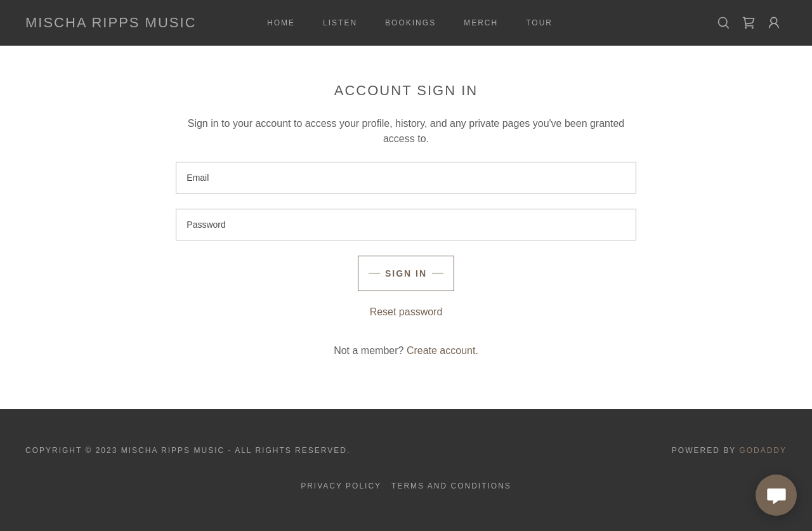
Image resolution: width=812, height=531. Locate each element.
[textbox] (406, 178)
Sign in (406, 273)
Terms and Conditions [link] (451, 486)
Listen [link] (340, 23)
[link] (111, 24)
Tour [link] (539, 23)
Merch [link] (481, 23)
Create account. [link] (442, 351)
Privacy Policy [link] (341, 486)
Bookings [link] (410, 23)
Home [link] (281, 23)
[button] (774, 23)
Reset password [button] (406, 312)
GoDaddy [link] (763, 450)
